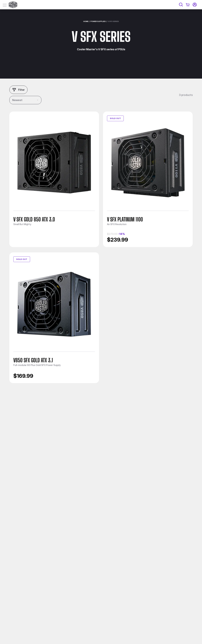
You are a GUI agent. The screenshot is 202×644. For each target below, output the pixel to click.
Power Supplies (98, 21)
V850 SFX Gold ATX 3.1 (33, 360)
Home (86, 21)
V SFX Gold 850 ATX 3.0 (34, 219)
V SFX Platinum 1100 (125, 219)
